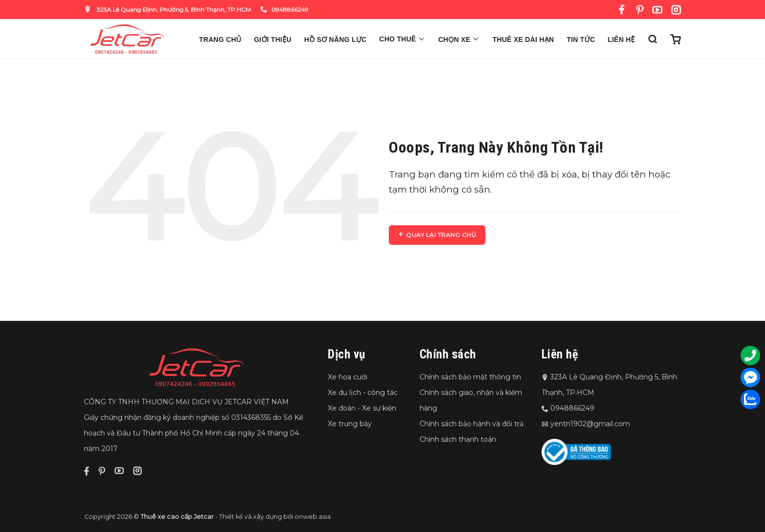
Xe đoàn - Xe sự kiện (362, 408)
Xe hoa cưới (348, 377)
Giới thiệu (272, 39)
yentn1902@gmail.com (590, 424)
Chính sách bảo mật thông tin (470, 377)
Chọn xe (459, 39)
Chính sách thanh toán (458, 439)
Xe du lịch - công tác (363, 393)
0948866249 (284, 10)
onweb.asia (313, 517)
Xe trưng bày (350, 424)
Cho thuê (402, 39)
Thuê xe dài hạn (523, 39)
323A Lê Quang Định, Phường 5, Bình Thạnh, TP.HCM (168, 10)
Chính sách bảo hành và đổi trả (472, 424)
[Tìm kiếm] (652, 39)
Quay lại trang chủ (437, 235)
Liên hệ (622, 39)
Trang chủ (220, 39)
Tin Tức (581, 39)
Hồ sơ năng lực (335, 39)
